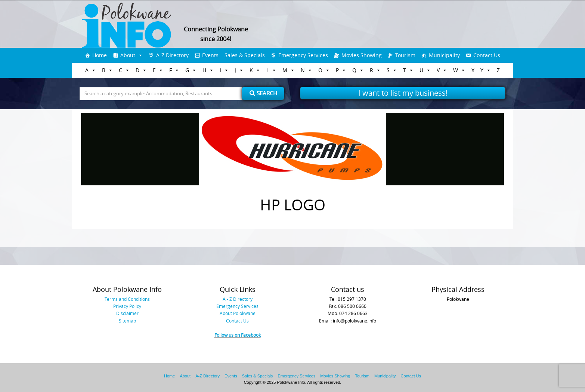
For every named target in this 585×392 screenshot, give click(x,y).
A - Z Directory (238, 299)
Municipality (444, 55)
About (128, 55)
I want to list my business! (403, 93)
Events (210, 55)
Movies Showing (362, 55)
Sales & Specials (245, 55)
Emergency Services (303, 55)
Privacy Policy (127, 306)
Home (100, 55)
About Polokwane (238, 313)
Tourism (405, 55)
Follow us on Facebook (238, 335)
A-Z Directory (172, 55)
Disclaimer (127, 313)
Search (263, 93)
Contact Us (487, 55)
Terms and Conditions (127, 299)
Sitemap (127, 321)
